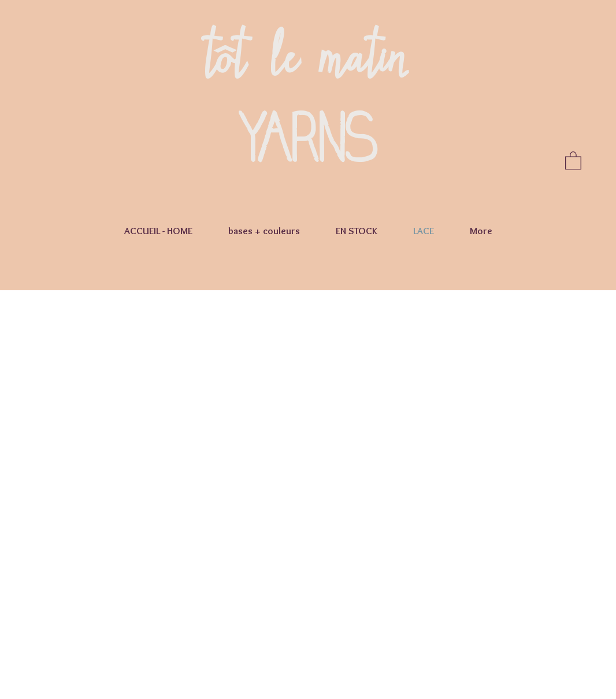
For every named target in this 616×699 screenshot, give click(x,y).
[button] (573, 160)
